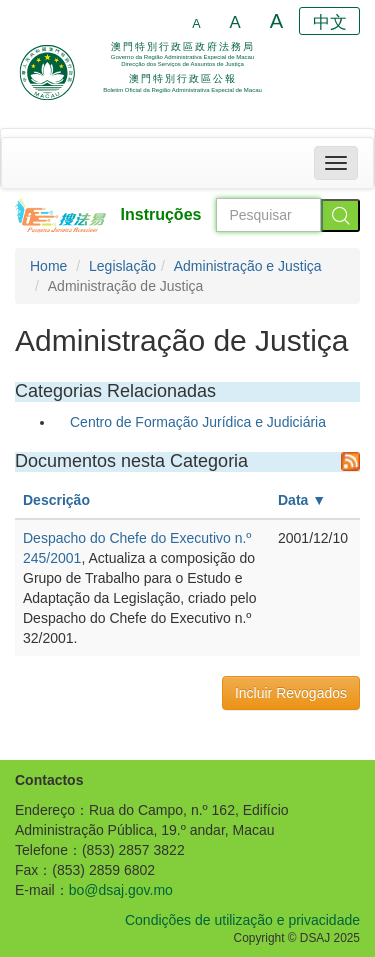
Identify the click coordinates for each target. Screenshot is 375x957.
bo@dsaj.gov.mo (121, 890)
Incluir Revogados (291, 693)
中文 (330, 22)
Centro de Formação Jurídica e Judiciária (198, 422)
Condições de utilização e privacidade (242, 920)
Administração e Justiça (248, 266)
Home (48, 266)
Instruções (161, 214)
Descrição (56, 500)
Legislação (122, 266)
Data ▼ (302, 500)
